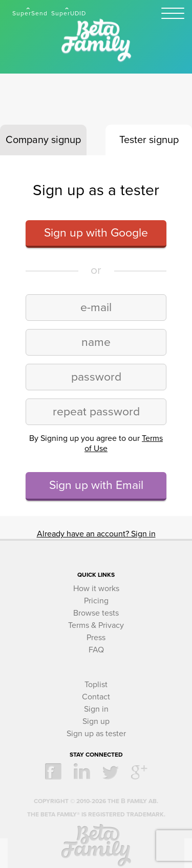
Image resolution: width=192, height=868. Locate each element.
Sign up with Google (96, 233)
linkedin (82, 771)
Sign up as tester (96, 734)
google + (139, 771)
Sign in (96, 709)
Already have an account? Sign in (96, 534)
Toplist (96, 685)
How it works (96, 589)
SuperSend (30, 13)
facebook (53, 771)
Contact (96, 697)
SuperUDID (69, 13)
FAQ (96, 650)
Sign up (96, 721)
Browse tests (96, 613)
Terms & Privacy (96, 625)
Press (96, 638)
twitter (111, 771)
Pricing (96, 601)
